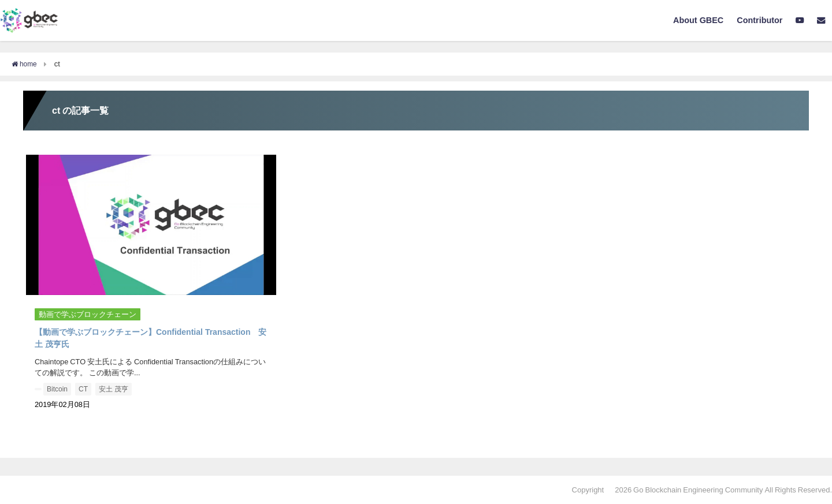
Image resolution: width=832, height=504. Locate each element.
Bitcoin (57, 389)
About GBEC (698, 20)
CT (83, 389)
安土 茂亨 (114, 389)
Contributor (759, 20)
